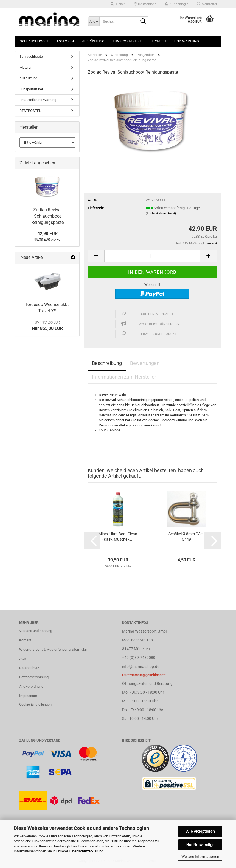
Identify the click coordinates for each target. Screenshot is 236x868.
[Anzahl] (152, 256)
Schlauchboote (34, 41)
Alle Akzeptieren (200, 831)
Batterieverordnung (34, 677)
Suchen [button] (118, 4)
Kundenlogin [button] (177, 4)
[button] (145, 4)
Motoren (65, 41)
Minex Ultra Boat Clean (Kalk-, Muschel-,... (118, 537)
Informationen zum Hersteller (124, 377)
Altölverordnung (31, 686)
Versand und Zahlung (36, 631)
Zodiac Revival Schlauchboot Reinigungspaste (47, 216)
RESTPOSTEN (30, 111)
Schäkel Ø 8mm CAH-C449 (186, 537)
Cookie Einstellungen (35, 704)
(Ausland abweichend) (161, 213)
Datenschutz (29, 668)
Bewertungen (145, 363)
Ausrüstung (93, 41)
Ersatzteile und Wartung (175, 41)
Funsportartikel (128, 41)
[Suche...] (94, 21)
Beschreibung (107, 363)
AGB (23, 659)
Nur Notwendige (200, 845)
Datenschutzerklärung (86, 851)
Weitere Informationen (200, 857)
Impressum (28, 696)
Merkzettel (207, 4)
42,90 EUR (47, 234)
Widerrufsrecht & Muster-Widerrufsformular (53, 649)
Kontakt (25, 640)
